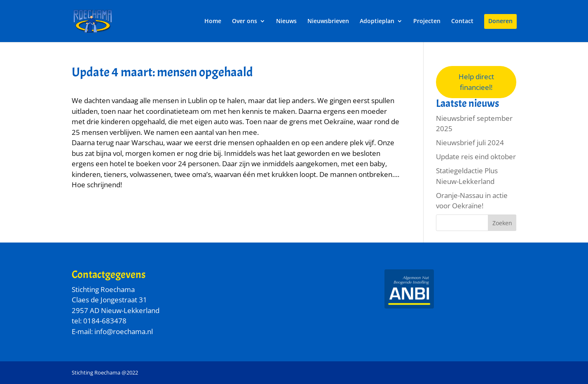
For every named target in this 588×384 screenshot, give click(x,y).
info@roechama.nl (124, 331)
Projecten (427, 21)
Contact (462, 21)
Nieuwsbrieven (328, 21)
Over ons (245, 21)
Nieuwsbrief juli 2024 (470, 143)
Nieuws (286, 21)
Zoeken (502, 223)
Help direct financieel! (476, 82)
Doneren (500, 21)
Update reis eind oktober (476, 157)
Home (213, 21)
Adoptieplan (377, 21)
